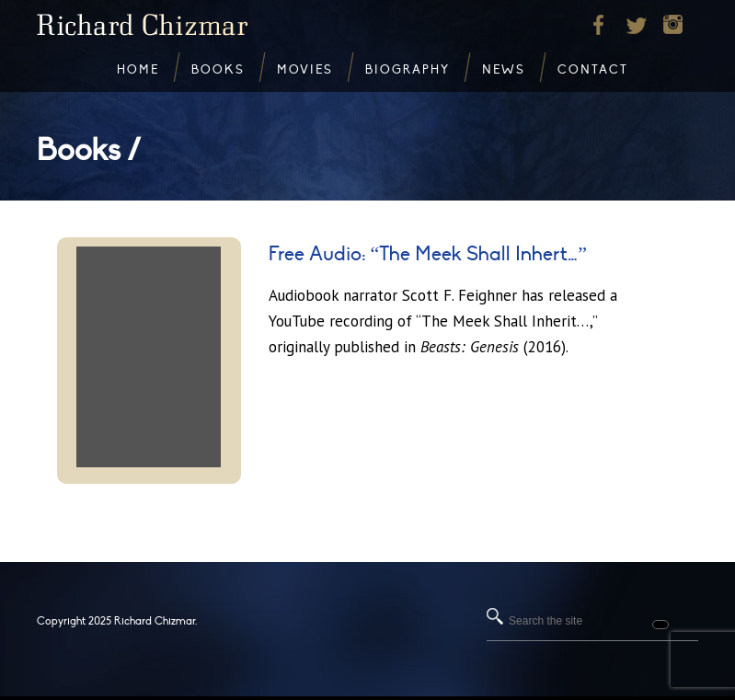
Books (218, 70)
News (504, 70)
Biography (408, 70)
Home (138, 70)
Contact (593, 70)
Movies (305, 70)
